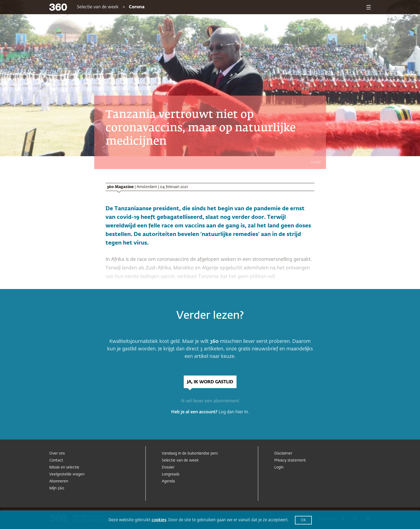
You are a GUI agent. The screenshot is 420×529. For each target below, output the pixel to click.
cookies (159, 520)
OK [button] (303, 520)
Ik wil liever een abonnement (210, 401)
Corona (137, 7)
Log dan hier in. (234, 412)
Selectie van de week (98, 7)
